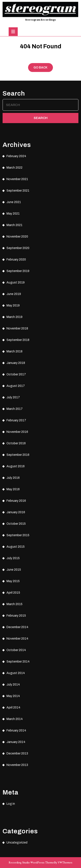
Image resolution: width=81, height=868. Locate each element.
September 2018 (18, 340)
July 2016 (13, 478)
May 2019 (13, 305)
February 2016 (16, 501)
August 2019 (16, 283)
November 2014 (17, 639)
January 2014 (16, 742)
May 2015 (13, 581)
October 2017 (16, 374)
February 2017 (16, 420)
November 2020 (17, 237)
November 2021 (17, 179)
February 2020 (16, 260)
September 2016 (18, 455)
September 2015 (18, 535)
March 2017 (15, 409)
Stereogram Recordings (40, 20)
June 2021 (14, 202)
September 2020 (18, 248)
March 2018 (14, 351)
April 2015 (13, 593)
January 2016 (16, 512)
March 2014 (15, 719)
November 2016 (17, 432)
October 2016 (16, 443)
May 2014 (13, 696)
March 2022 (14, 168)
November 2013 (17, 765)
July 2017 (13, 397)
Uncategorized (17, 843)
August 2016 (16, 466)
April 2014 (13, 708)
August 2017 (16, 386)
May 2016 (13, 489)
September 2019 (18, 271)
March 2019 (14, 317)
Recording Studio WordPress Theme (31, 863)
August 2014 (16, 673)
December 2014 (17, 627)
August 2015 (16, 547)
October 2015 (16, 524)
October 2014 (16, 650)
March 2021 (14, 225)
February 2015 (16, 616)
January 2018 (16, 363)
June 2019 (14, 294)
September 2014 (18, 662)
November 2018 (17, 328)
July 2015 (13, 558)
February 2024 (16, 156)
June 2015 (14, 570)
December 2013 (17, 753)
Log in (11, 804)
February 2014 (16, 730)
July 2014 (13, 685)
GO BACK (43, 68)
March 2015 (14, 604)
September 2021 (18, 191)
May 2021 (13, 214)
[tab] (13, 32)
